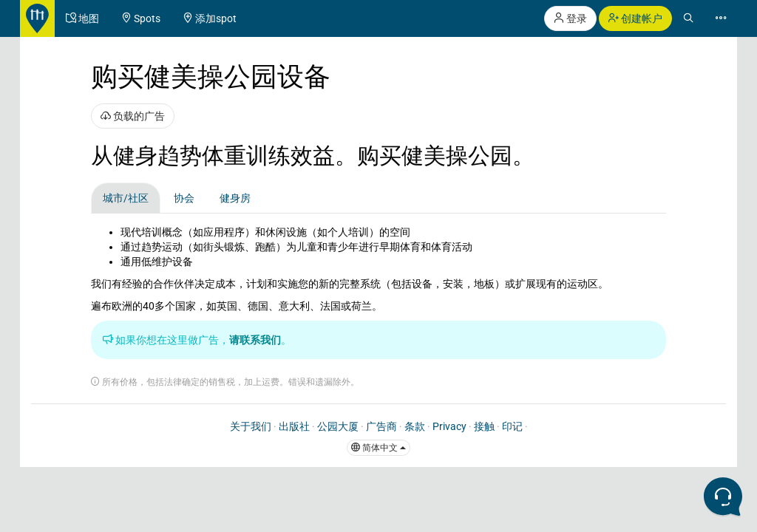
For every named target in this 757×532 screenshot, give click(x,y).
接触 (484, 426)
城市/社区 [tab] (126, 198)
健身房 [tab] (235, 198)
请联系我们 (255, 340)
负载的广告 (133, 116)
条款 (415, 426)
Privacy (449, 426)
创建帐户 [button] (635, 18)
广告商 (381, 426)
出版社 (294, 426)
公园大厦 (338, 426)
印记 (512, 426)
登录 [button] (570, 18)
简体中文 (378, 448)
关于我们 (251, 426)
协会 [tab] (184, 198)
